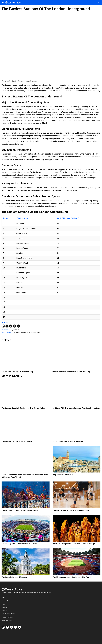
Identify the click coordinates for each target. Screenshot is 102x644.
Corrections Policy (7, 617)
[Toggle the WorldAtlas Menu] (3, 3)
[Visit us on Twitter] (11, 627)
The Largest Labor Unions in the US (17, 441)
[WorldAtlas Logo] (14, 3)
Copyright (5, 607)
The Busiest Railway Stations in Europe (18, 372)
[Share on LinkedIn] (19, 326)
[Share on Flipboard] (3, 326)
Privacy (4, 604)
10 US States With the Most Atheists (68, 441)
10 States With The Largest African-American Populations (76, 408)
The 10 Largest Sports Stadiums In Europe (19, 544)
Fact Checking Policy (8, 614)
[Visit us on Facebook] (7, 627)
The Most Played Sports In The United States (71, 510)
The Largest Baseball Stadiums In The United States (23, 408)
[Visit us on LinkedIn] (20, 627)
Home (3, 598)
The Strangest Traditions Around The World (20, 510)
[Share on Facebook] (7, 326)
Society (22, 330)
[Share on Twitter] (11, 326)
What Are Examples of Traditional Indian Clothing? (74, 544)
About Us (4, 611)
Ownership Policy (7, 620)
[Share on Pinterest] (15, 326)
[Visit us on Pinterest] (15, 627)
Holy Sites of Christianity (63, 475)
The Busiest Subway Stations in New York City (71, 372)
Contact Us (5, 601)
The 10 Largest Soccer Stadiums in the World (72, 577)
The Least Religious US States (14, 577)
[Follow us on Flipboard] (3, 627)
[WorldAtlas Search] (99, 3)
